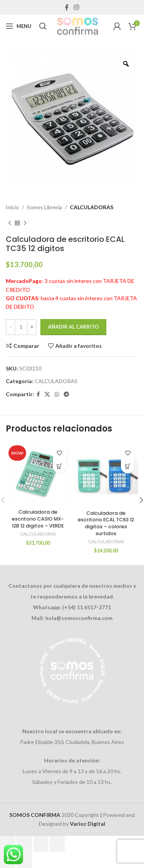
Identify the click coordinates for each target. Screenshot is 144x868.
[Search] (43, 26)
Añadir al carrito (73, 327)
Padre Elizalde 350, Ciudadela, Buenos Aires (72, 742)
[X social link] (47, 394)
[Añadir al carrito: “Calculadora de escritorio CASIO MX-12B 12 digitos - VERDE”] (60, 467)
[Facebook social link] (67, 7)
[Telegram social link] (66, 394)
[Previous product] (10, 223)
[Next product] (25, 223)
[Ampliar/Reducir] (8, 844)
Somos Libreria (44, 207)
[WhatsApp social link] (57, 394)
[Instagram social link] (77, 7)
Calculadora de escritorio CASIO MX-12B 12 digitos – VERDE (38, 519)
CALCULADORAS (92, 207)
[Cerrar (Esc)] (57, 844)
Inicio (12, 207)
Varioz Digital (88, 824)
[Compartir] (41, 844)
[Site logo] (78, 26)
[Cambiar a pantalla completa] (24, 844)
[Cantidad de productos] (21, 327)
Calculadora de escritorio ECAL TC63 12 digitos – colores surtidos (106, 523)
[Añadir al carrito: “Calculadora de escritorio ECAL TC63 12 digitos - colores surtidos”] (128, 467)
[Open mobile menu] (19, 26)
